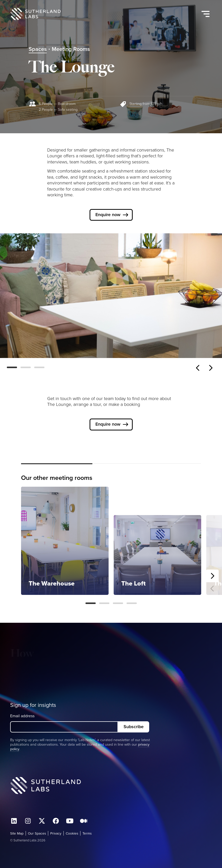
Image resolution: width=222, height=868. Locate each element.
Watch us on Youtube (70, 821)
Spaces (38, 49)
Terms (87, 833)
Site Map (17, 833)
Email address (22, 716)
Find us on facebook (56, 821)
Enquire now (108, 215)
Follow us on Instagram (28, 821)
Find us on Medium (84, 821)
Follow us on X (42, 821)
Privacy (56, 833)
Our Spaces (37, 833)
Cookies (72, 833)
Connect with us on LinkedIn (14, 821)
